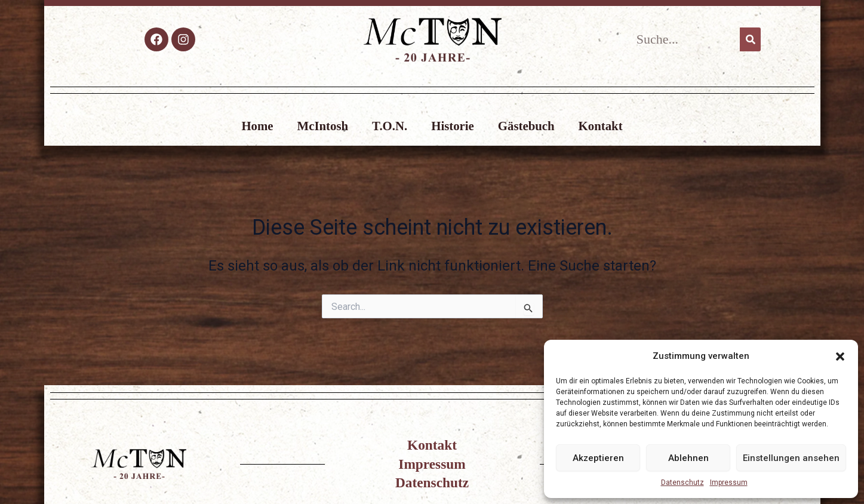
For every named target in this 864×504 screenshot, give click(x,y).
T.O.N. (390, 126)
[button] (840, 357)
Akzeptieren (598, 458)
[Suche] (750, 39)
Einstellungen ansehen (791, 458)
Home (257, 126)
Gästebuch (526, 126)
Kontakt (601, 126)
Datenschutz (682, 483)
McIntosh (323, 126)
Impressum (729, 483)
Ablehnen (688, 458)
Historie (453, 126)
